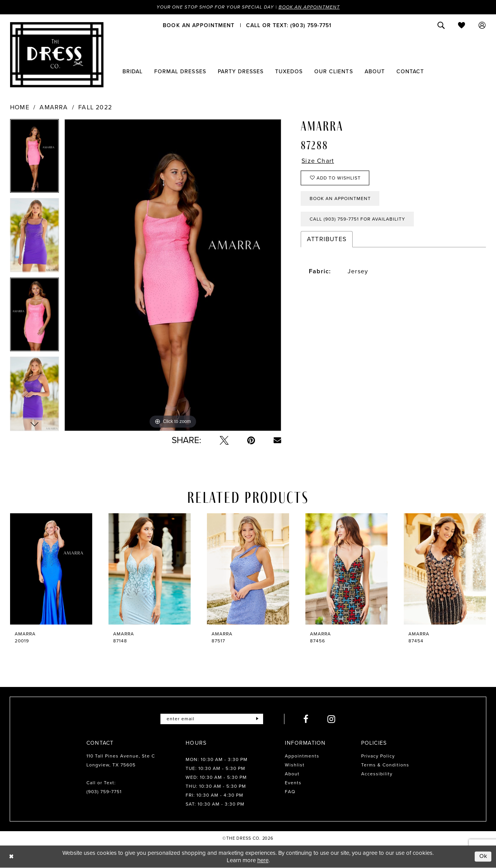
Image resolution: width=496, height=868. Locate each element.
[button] (482, 25)
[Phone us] (289, 25)
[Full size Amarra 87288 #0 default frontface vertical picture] (173, 275)
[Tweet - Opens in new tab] (224, 440)
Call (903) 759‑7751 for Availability (357, 219)
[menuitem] (199, 25)
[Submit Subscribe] (257, 719)
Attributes (327, 239)
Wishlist (295, 765)
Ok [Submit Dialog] (484, 856)
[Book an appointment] (199, 25)
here (263, 860)
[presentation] (51, 569)
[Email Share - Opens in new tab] (277, 440)
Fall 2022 (95, 107)
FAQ (290, 792)
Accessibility (377, 774)
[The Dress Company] (57, 55)
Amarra (54, 107)
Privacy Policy (378, 756)
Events (293, 783)
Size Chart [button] (318, 161)
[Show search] (441, 25)
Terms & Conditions (385, 765)
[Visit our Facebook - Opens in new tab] (306, 719)
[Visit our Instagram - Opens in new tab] (332, 719)
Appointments (302, 756)
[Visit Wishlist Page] (462, 25)
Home (20, 107)
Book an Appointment (309, 7)
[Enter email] (212, 719)
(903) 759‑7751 (104, 792)
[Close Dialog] (11, 857)
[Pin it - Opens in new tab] (251, 440)
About (292, 774)
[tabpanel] (34, 159)
